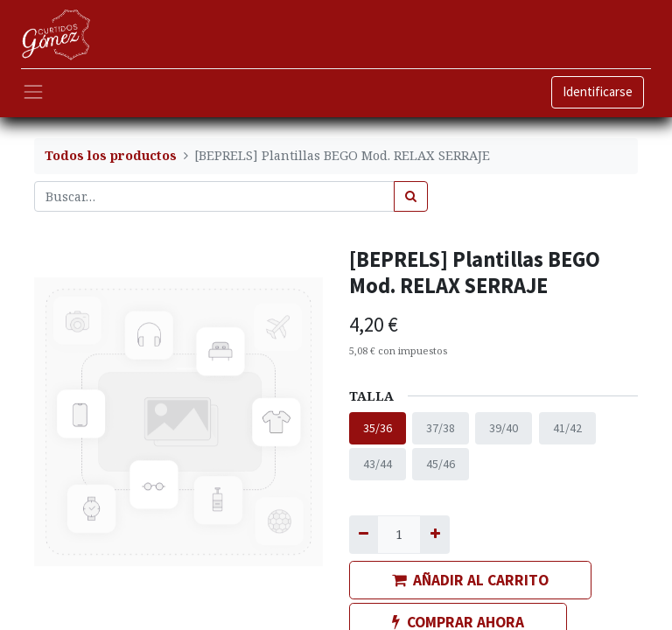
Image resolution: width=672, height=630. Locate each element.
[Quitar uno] (364, 534)
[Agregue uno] (434, 534)
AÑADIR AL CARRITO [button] (470, 580)
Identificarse (598, 91)
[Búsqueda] (411, 196)
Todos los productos (111, 155)
